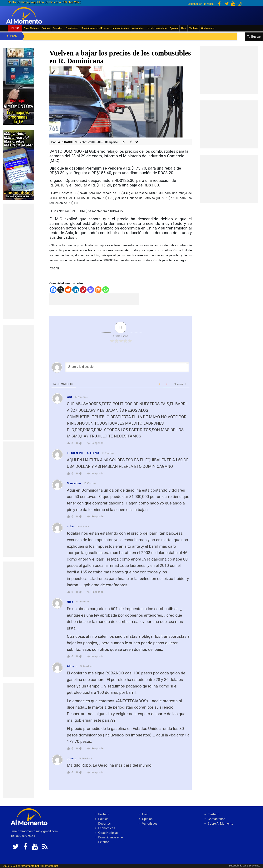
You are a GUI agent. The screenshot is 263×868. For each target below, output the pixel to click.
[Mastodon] (91, 290)
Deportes (58, 28)
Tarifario (194, 28)
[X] (61, 290)
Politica (46, 28)
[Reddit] (68, 290)
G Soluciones (253, 866)
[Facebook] (53, 290)
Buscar (256, 37)
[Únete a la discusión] (127, 367)
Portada (104, 814)
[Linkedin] (76, 290)
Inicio (15, 28)
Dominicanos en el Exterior (95, 28)
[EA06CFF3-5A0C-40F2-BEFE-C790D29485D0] (18, 86)
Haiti (184, 28)
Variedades (138, 28)
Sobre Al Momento (221, 824)
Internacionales (121, 28)
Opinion (174, 28)
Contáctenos (208, 28)
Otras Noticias (31, 28)
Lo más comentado (157, 28)
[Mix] (98, 290)
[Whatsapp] (106, 290)
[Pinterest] (83, 290)
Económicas (72, 28)
